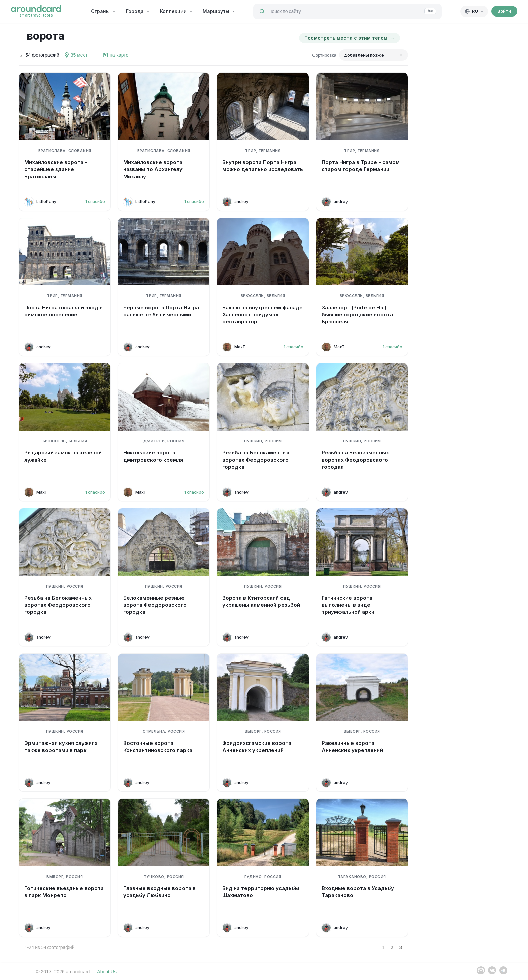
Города (138, 11)
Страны (103, 11)
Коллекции (176, 11)
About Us (107, 972)
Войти (504, 11)
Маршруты (219, 11)
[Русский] (474, 11)
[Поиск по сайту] (348, 11)
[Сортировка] (374, 55)
